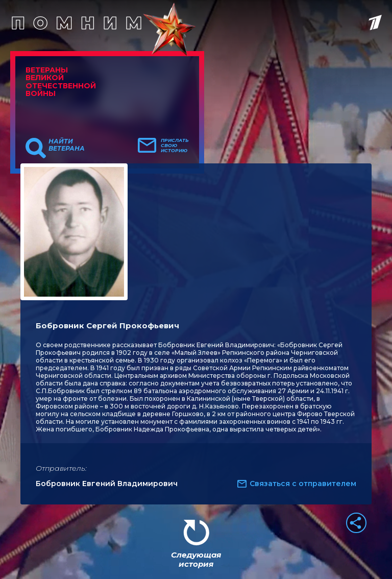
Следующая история (196, 559)
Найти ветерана (67, 145)
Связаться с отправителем (303, 484)
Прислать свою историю (175, 146)
